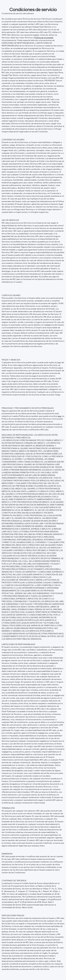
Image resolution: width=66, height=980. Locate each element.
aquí (59, 416)
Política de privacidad (44, 38)
